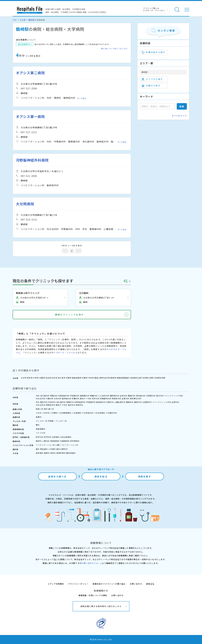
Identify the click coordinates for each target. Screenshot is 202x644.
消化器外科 (61, 402)
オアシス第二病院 (30, 73)
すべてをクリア (179, 116)
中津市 (36, 378)
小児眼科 (54, 413)
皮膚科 (39, 417)
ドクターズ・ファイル (64, 353)
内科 (38, 396)
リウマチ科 (41, 433)
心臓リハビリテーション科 (67, 445)
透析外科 (71, 405)
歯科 (38, 449)
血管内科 (126, 398)
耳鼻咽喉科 (41, 429)
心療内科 (46, 441)
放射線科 (40, 453)
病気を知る (101, 476)
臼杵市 (54, 378)
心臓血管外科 (120, 402)
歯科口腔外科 (62, 449)
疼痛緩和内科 (106, 398)
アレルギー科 (42, 421)
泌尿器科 (56, 437)
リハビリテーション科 (45, 445)
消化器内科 (45, 396)
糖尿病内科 (115, 396)
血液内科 (124, 396)
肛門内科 (40, 437)
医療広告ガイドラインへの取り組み (109, 584)
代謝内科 (50, 398)
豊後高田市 (77, 378)
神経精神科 (55, 441)
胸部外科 (138, 402)
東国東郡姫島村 (123, 378)
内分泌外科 (41, 405)
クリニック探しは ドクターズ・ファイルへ (154, 9)
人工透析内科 (104, 396)
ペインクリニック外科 (162, 402)
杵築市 (85, 378)
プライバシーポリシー (78, 584)
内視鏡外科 (147, 402)
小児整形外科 (111, 413)
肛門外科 (48, 437)
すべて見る (82, 98)
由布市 (107, 378)
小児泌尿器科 (100, 413)
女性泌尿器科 (66, 437)
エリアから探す (152, 79)
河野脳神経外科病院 (32, 160)
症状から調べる (57, 476)
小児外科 (46, 413)
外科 (38, 402)
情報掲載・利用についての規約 (93, 595)
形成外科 (52, 402)
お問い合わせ (136, 584)
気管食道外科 (80, 402)
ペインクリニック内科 (174, 396)
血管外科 (175, 402)
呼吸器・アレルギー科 (57, 421)
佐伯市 (48, 378)
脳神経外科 (101, 402)
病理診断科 (61, 453)
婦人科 (51, 409)
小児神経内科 (88, 413)
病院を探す (145, 476)
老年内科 (96, 398)
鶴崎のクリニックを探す (69, 315)
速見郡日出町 (136, 378)
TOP (15, 20)
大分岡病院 (25, 204)
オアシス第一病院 (30, 116)
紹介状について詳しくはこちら (114, 49)
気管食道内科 (64, 396)
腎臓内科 (94, 396)
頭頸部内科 (117, 398)
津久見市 (62, 378)
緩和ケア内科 (86, 398)
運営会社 (150, 584)
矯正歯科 (44, 449)
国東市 (113, 378)
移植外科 (80, 405)
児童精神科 (65, 441)
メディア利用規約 (56, 584)
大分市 (24, 378)
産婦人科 (40, 409)
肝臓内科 (76, 398)
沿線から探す (151, 86)
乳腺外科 (110, 402)
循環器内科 (85, 396)
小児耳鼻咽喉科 (65, 413)
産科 (46, 409)
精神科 (39, 441)
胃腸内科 (54, 396)
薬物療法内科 (136, 398)
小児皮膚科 (77, 413)
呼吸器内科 (75, 396)
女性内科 (58, 398)
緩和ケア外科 (62, 405)
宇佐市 (91, 378)
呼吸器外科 (91, 402)
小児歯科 (52, 449)
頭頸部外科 (51, 405)
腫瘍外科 (130, 402)
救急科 (53, 453)
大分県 (23, 20)
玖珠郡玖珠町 (160, 378)
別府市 (30, 378)
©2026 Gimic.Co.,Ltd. (101, 639)
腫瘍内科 (132, 396)
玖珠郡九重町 (148, 378)
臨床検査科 (71, 453)
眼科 (38, 425)
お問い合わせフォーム (92, 563)
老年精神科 (75, 441)
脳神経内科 (67, 398)
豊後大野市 (99, 378)
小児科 (39, 413)
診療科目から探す (153, 52)
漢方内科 (160, 396)
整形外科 (44, 402)
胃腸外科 (70, 402)
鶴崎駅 (31, 20)
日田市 (42, 378)
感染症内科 (141, 396)
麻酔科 (47, 453)
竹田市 (69, 378)
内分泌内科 (41, 398)
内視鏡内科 (151, 396)
